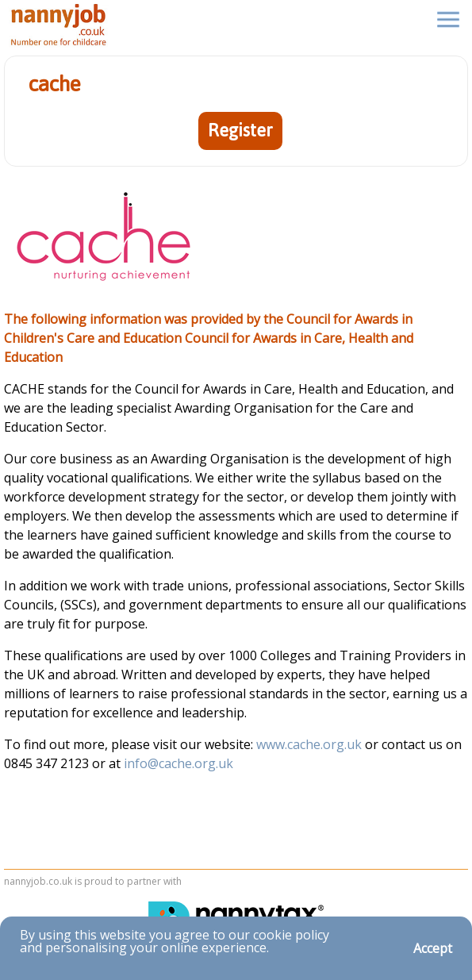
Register (240, 131)
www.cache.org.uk (311, 744)
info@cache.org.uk (178, 763)
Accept (433, 948)
